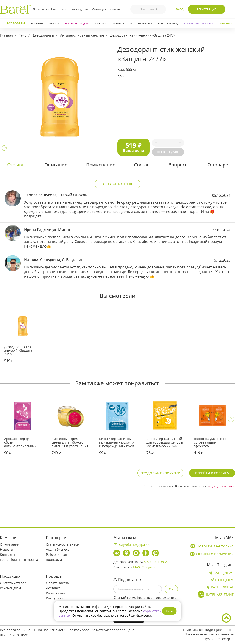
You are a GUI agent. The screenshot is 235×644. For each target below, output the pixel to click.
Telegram (149, 567)
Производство (78, 9)
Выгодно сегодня (77, 23)
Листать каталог (13, 583)
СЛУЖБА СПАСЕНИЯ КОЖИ (199, 23)
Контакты (8, 554)
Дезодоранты (43, 35)
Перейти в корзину (212, 473)
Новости (7, 549)
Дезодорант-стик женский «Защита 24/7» (143, 35)
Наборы (54, 23)
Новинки (37, 23)
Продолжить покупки (160, 473)
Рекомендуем (10, 588)
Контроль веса (122, 23)
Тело (23, 35)
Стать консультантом (63, 544)
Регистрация (207, 9)
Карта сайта (56, 593)
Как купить (55, 598)
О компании (41, 9)
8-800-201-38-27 (156, 562)
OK (171, 589)
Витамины (145, 23)
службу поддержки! (222, 486)
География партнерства (19, 560)
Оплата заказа (57, 583)
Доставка (53, 588)
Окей (169, 611)
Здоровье (101, 23)
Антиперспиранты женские (82, 35)
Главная (6, 35)
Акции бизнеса (58, 549)
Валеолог (226, 23)
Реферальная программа (56, 557)
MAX (137, 567)
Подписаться (128, 580)
